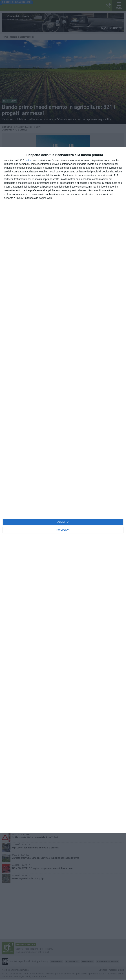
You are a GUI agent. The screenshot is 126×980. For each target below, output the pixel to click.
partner (29, 160)
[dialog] (63, 490)
